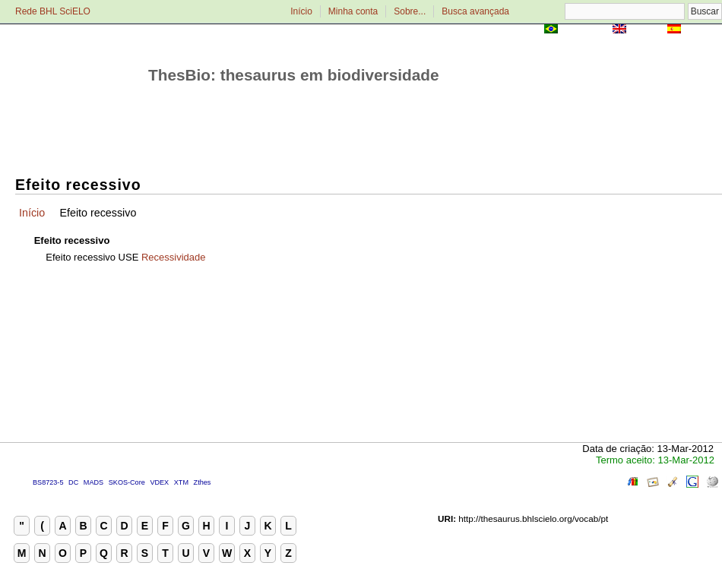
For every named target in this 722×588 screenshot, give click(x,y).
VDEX (159, 482)
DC (73, 482)
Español (703, 30)
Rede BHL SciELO (53, 11)
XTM (181, 482)
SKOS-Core (127, 482)
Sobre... (410, 11)
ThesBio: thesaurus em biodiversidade (294, 75)
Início (301, 11)
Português (585, 30)
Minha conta (353, 11)
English (646, 30)
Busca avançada (475, 11)
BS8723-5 (48, 482)
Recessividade (174, 257)
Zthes (203, 482)
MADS (93, 482)
